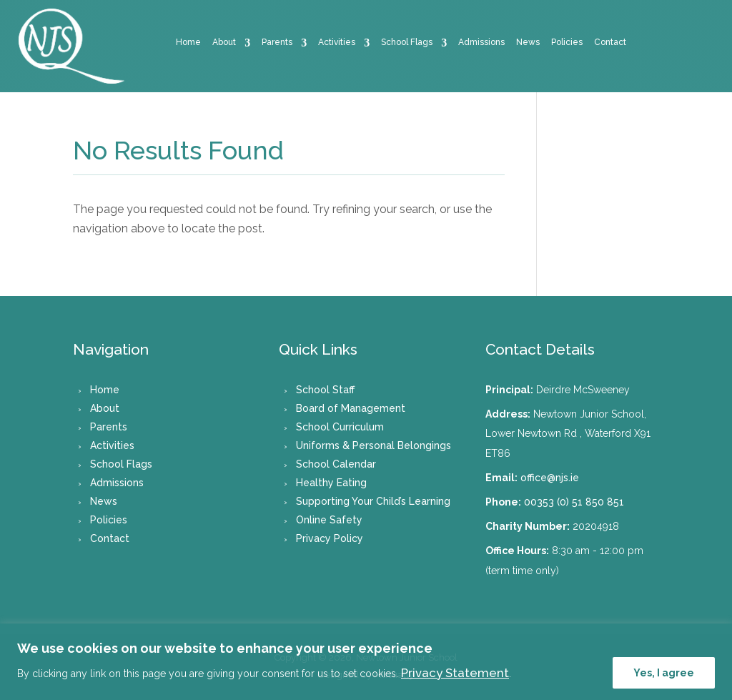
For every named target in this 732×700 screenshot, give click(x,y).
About (224, 43)
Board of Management (351, 408)
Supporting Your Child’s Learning (373, 501)
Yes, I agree (664, 673)
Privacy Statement (455, 673)
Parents (277, 43)
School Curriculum (340, 427)
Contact (610, 43)
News (528, 43)
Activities (337, 43)
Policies (567, 43)
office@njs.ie (550, 478)
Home (188, 43)
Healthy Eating (331, 483)
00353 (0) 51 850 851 (574, 502)
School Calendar (336, 464)
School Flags (407, 43)
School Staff (325, 390)
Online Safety (329, 520)
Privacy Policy (330, 538)
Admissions (481, 43)
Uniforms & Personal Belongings (374, 445)
